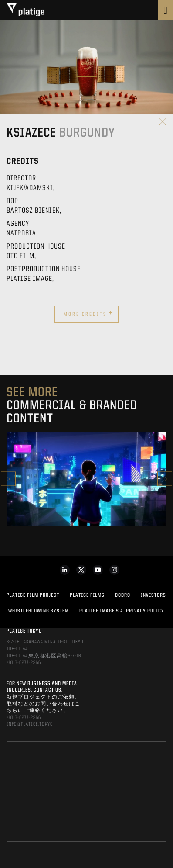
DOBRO (123, 595)
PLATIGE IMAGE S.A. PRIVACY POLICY (122, 611)
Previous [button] (8, 479)
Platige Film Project (33, 595)
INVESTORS (153, 595)
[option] (86, 479)
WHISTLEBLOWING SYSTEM (39, 611)
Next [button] (165, 479)
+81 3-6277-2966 (24, 663)
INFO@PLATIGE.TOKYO (30, 724)
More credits (88, 313)
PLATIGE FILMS (87, 595)
